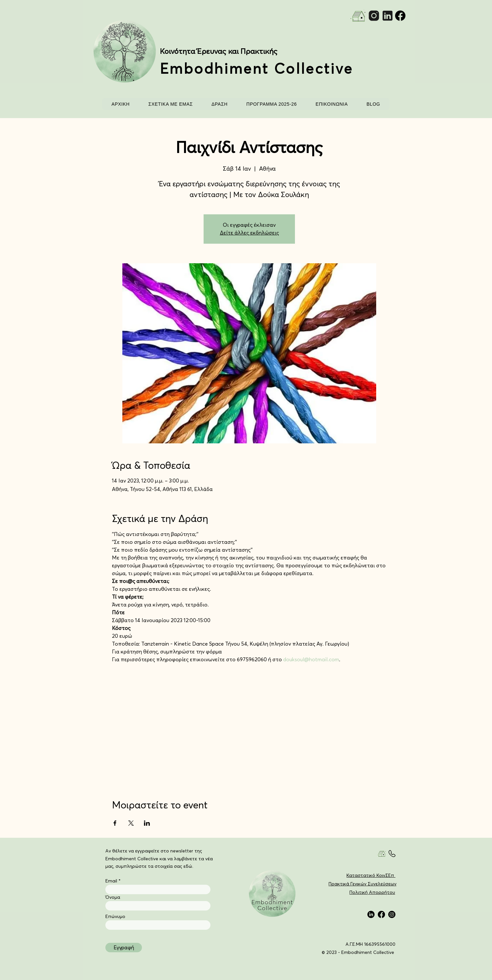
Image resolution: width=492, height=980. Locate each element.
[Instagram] (392, 914)
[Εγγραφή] (124, 948)
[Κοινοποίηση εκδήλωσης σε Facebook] (115, 823)
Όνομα (113, 897)
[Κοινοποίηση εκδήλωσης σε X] (131, 823)
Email (111, 881)
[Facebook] (381, 914)
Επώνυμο (115, 917)
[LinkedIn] (371, 914)
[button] (170, 104)
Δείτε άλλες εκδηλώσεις (249, 233)
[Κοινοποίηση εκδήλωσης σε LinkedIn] (147, 823)
